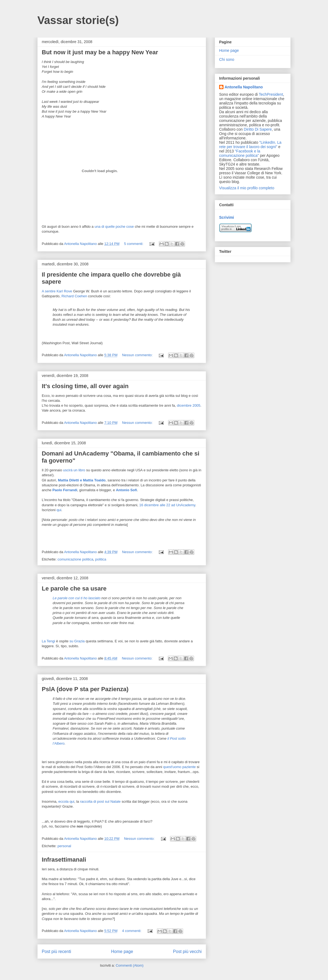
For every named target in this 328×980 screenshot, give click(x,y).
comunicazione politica (75, 559)
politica (101, 559)
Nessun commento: (138, 355)
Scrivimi (226, 217)
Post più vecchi (187, 951)
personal (64, 846)
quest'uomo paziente (180, 767)
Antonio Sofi (126, 490)
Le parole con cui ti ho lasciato (77, 598)
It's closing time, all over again (85, 386)
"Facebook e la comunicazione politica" (240, 153)
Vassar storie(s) (78, 20)
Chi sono (227, 59)
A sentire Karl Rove (57, 291)
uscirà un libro (74, 470)
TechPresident (271, 94)
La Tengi (48, 641)
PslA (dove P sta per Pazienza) (85, 689)
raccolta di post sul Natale (100, 801)
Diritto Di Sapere (258, 129)
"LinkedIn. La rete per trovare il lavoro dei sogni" (250, 145)
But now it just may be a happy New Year (100, 52)
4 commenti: (132, 931)
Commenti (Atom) (130, 965)
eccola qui (66, 801)
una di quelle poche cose (114, 227)
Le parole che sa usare (74, 588)
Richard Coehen (74, 296)
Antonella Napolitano (244, 87)
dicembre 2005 (189, 405)
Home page (122, 951)
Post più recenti (56, 951)
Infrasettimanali (64, 860)
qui (59, 510)
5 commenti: (134, 244)
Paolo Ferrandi (65, 490)
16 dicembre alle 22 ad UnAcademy (167, 505)
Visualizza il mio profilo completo (247, 188)
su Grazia (77, 641)
